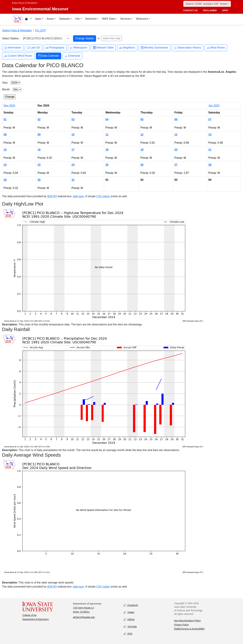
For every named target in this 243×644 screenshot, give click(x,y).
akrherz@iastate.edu (84, 617)
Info (78, 19)
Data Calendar (49, 56)
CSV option (103, 196)
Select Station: (11, 38)
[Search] (207, 4)
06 (176, 119)
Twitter (129, 612)
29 (5, 180)
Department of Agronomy (36, 619)
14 (210, 135)
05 (142, 119)
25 (107, 165)
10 (73, 135)
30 (39, 180)
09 (39, 135)
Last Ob (33, 48)
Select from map (112, 38)
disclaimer (210, 10)
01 (5, 119)
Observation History (188, 48)
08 (5, 135)
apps (225, 10)
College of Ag (29, 615)
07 (210, 119)
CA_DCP (41, 30)
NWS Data (108, 19)
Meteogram (79, 48)
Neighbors (127, 48)
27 (176, 165)
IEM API (52, 196)
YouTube (130, 627)
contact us (190, 10)
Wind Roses (216, 48)
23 (39, 165)
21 (210, 150)
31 (73, 180)
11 (107, 135)
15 (5, 150)
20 (176, 150)
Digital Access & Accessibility (189, 629)
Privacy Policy (182, 625)
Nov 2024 (9, 106)
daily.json (78, 196)
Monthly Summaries (154, 48)
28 (210, 165)
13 (176, 135)
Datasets (64, 19)
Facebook (131, 605)
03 (73, 119)
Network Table (103, 48)
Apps (38, 19)
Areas (50, 19)
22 (5, 165)
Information (13, 48)
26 (142, 165)
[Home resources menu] (28, 19)
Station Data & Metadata (17, 30)
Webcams (142, 19)
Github (129, 619)
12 (142, 135)
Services (125, 19)
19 (142, 150)
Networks (91, 19)
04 (107, 119)
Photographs (55, 48)
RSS (128, 634)
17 (73, 150)
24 (73, 165)
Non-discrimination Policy (188, 621)
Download (72, 56)
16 (39, 150)
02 (39, 119)
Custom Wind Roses (18, 56)
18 (107, 150)
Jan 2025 (214, 106)
